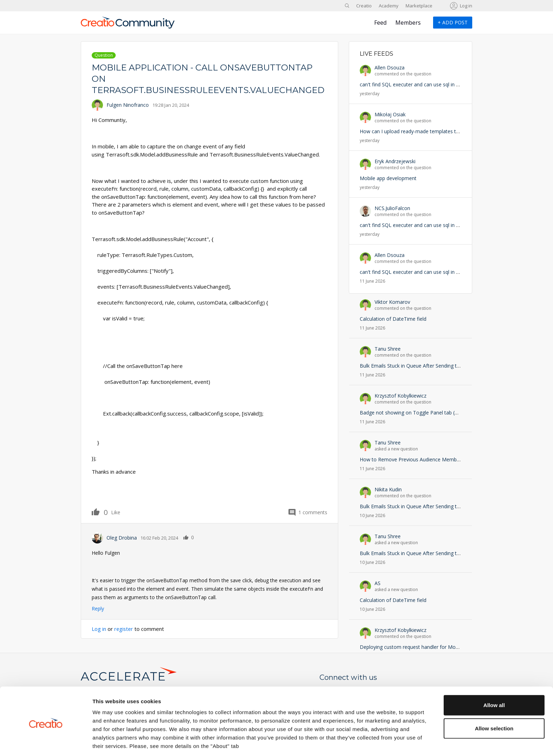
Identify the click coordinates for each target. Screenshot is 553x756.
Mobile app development (388, 178)
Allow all (494, 678)
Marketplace (419, 6)
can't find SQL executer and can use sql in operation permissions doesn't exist (449, 84)
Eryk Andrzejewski (395, 161)
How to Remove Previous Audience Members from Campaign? (431, 459)
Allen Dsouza (390, 67)
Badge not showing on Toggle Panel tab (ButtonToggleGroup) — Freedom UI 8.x (452, 413)
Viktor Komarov (392, 302)
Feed (380, 23)
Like (100, 512)
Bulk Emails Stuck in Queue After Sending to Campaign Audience (433, 366)
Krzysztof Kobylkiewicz (400, 396)
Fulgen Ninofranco (128, 105)
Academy (389, 6)
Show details (370, 742)
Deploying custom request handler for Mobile (412, 647)
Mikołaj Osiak (390, 114)
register (124, 629)
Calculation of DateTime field (393, 319)
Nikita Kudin (388, 489)
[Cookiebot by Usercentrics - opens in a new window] (46, 742)
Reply (98, 609)
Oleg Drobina (122, 538)
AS (378, 583)
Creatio (364, 6)
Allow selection (494, 702)
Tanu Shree (388, 349)
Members (408, 23)
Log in (466, 6)
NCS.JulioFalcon (392, 208)
